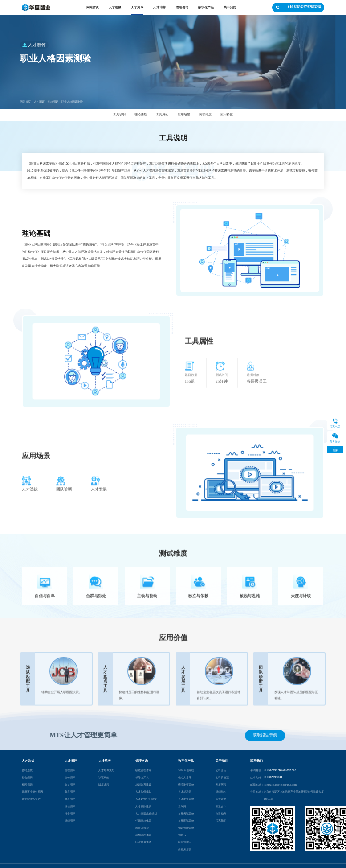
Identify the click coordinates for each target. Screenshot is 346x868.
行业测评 (70, 813)
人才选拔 (115, 7)
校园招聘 (27, 784)
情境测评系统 (186, 784)
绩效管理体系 (143, 770)
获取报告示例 (265, 735)
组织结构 (221, 792)
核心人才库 (185, 777)
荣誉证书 (221, 799)
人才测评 (137, 7)
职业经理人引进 (31, 799)
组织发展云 (185, 849)
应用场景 (184, 115)
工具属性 (162, 115)
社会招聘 (27, 777)
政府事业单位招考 (33, 792)
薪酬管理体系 (143, 835)
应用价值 (227, 115)
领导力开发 (142, 777)
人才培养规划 (106, 770)
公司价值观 (222, 777)
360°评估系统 (186, 770)
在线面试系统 (186, 821)
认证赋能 (104, 777)
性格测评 (53, 108)
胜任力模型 (142, 828)
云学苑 (182, 806)
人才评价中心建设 (146, 799)
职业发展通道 (143, 842)
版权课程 (104, 784)
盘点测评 (70, 792)
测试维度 (205, 115)
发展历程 (221, 784)
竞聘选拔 (27, 770)
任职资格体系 (143, 821)
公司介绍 (221, 770)
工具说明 (119, 115)
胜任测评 (70, 806)
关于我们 (230, 7)
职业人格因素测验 (72, 108)
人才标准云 (185, 792)
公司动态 (221, 813)
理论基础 (141, 115)
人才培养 (159, 7)
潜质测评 (70, 799)
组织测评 (70, 821)
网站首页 (93, 7)
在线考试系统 (186, 813)
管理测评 (70, 770)
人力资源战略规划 (146, 813)
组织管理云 (185, 842)
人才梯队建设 (143, 806)
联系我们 (221, 821)
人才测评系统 (186, 799)
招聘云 (182, 835)
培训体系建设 (143, 784)
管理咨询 (182, 7)
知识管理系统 (186, 828)
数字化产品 (206, 7)
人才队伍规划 (143, 792)
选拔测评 (70, 784)
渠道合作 (221, 806)
